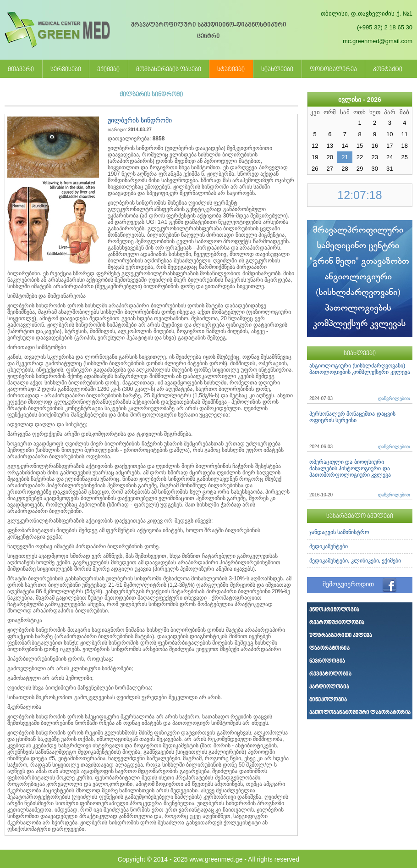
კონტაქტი (388, 70)
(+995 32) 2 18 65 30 (385, 27)
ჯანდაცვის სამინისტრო (339, 532)
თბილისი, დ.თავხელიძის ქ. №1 (367, 14)
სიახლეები (277, 70)
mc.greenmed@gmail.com (378, 41)
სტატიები (231, 70)
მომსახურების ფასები (169, 70)
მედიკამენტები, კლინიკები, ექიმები (355, 561)
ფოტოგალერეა (333, 70)
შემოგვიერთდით (348, 584)
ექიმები (108, 70)
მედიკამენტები (329, 546)
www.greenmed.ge (216, 859)
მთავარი (21, 70)
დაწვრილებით (394, 398)
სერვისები (66, 70)
